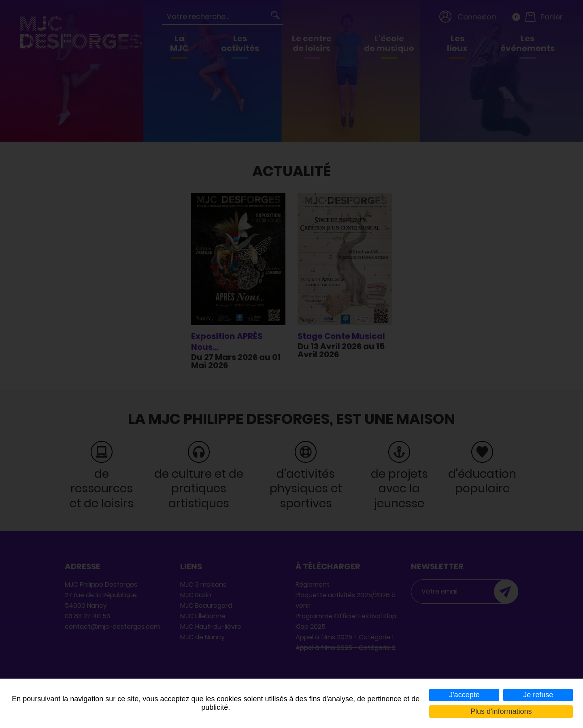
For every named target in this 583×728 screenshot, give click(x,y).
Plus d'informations (501, 711)
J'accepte (464, 695)
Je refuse (538, 695)
